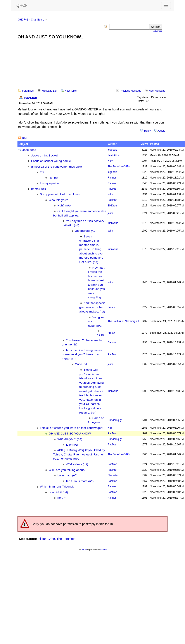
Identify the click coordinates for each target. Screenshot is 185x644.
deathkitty (113, 155)
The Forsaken (119, 167)
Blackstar (113, 475)
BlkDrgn (112, 206)
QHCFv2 (23, 20)
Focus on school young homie (51, 161)
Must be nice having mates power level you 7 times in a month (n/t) (82, 354)
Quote (162, 131)
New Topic (71, 91)
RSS (25, 138)
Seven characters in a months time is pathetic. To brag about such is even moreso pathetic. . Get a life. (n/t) (92, 249)
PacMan (30, 98)
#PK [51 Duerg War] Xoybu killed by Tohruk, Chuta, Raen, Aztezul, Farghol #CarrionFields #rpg (79, 454)
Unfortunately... (85, 231)
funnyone (113, 223)
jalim (110, 194)
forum (84, 550)
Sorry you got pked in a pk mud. (61, 194)
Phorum (104, 550)
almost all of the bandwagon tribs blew (57, 167)
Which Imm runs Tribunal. (57, 487)
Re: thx (53, 178)
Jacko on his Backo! (45, 155)
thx (42, 172)
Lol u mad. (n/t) (67, 475)
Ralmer (112, 178)
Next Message (157, 91)
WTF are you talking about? (67, 470)
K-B (110, 428)
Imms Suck (39, 189)
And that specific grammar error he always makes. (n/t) (92, 307)
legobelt (112, 150)
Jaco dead (29, 150)
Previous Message (131, 91)
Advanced (158, 31)
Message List (49, 91)
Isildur (42, 539)
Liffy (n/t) (72, 445)
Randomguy (115, 420)
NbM (110, 161)
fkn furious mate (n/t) (80, 481)
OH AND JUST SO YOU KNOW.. (71, 434)
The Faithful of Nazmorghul (123, 321)
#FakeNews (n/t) (77, 464)
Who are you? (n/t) (70, 439)
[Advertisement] (93, 67)
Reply (147, 131)
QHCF (22, 5)
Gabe (51, 539)
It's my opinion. (50, 183)
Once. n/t (81, 364)
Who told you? (58, 200)
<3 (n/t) (102, 335)
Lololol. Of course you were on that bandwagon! (72, 428)
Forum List (28, 91)
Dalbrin (112, 342)
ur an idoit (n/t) (58, 492)
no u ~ (62, 498)
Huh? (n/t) (64, 205)
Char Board (38, 20)
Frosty (111, 307)
